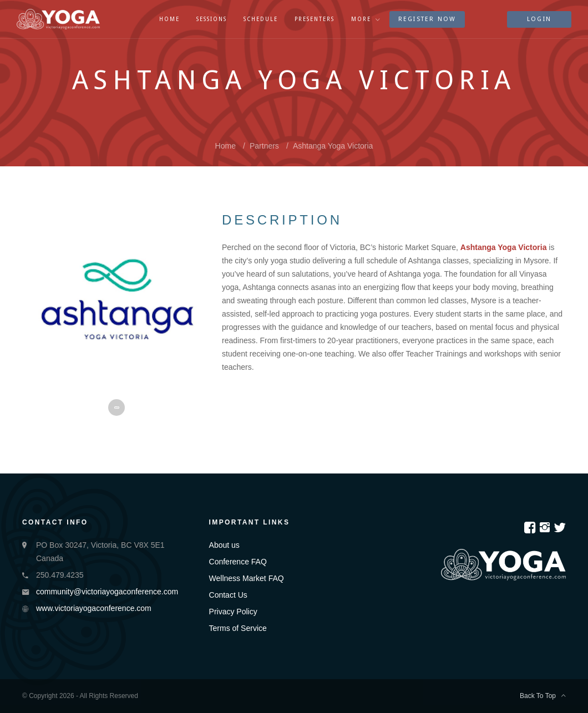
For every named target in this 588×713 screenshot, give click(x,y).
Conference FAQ (238, 562)
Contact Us (228, 595)
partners (264, 146)
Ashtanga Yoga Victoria (333, 146)
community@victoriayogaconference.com (107, 592)
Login (539, 19)
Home (225, 146)
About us (224, 545)
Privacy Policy (233, 612)
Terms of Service (238, 628)
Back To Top (543, 696)
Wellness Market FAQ (247, 578)
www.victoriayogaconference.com (94, 608)
